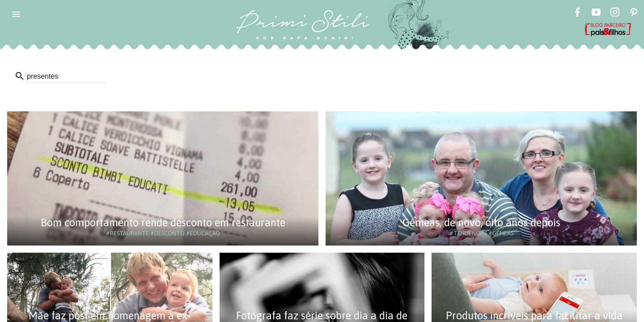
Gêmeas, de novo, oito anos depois (481, 222)
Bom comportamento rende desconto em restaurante (163, 222)
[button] (16, 14)
